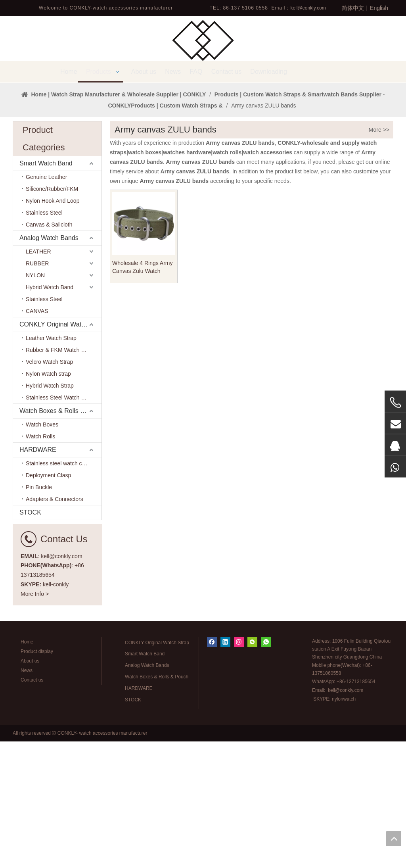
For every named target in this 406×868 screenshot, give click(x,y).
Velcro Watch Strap (49, 488)
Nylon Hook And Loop (53, 327)
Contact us (32, 807)
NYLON (35, 402)
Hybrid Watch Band (50, 414)
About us (30, 787)
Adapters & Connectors (55, 626)
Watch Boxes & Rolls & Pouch (60, 537)
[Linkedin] (225, 769)
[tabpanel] (203, 146)
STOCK (30, 639)
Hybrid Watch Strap (50, 512)
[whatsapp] (266, 769)
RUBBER (37, 390)
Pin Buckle (39, 614)
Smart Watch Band (46, 290)
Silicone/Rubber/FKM (52, 315)
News (27, 797)
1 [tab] (203, 196)
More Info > (35, 720)
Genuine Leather (46, 303)
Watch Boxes (42, 551)
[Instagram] (239, 769)
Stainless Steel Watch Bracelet (64, 524)
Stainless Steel (44, 339)
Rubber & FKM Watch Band (60, 476)
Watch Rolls (40, 563)
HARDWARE (38, 576)
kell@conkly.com (308, 8)
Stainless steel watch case (58, 590)
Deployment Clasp (48, 602)
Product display (37, 778)
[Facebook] (212, 769)
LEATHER (38, 378)
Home (27, 768)
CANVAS (37, 438)
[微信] (252, 769)
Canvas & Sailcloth (49, 351)
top (394, 838)
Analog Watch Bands (49, 364)
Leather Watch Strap (51, 465)
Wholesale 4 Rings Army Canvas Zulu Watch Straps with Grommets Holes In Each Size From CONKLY (143, 394)
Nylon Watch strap (48, 500)
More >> (379, 256)
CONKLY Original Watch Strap (60, 451)
